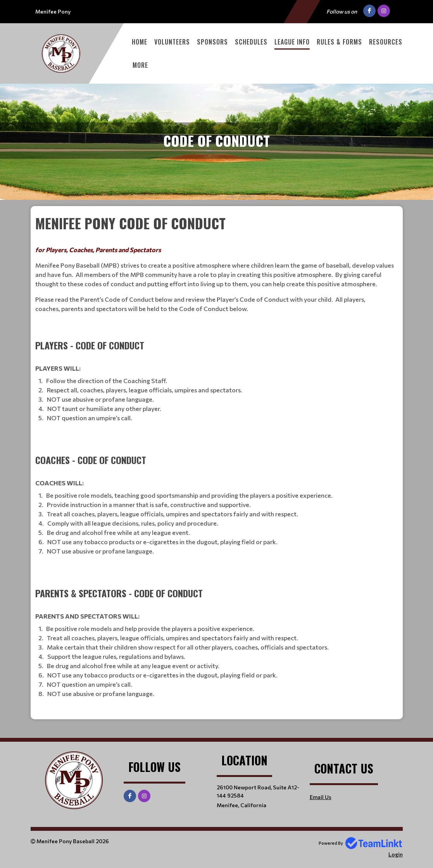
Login (396, 854)
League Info (292, 42)
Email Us (321, 797)
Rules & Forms (339, 42)
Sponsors (212, 42)
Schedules (251, 42)
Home (140, 42)
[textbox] (217, 457)
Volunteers (172, 42)
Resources (386, 42)
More (140, 65)
